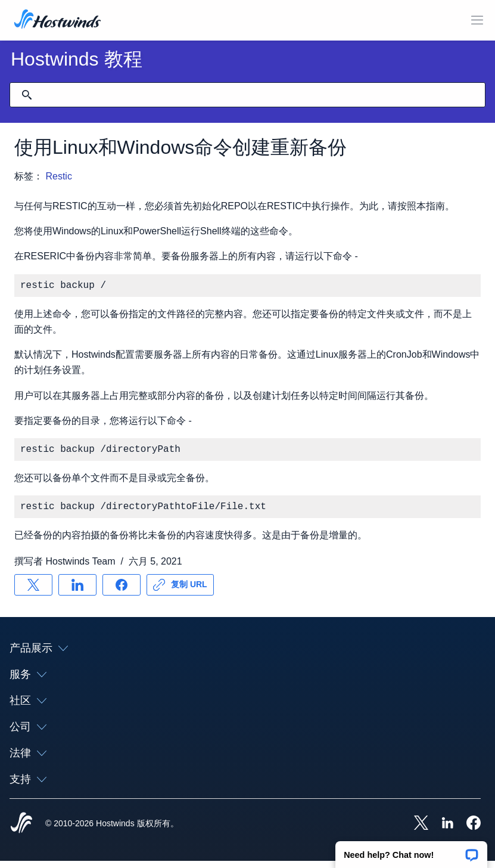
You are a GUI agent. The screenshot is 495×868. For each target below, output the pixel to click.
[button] (411, 851)
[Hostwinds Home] (21, 831)
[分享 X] (33, 592)
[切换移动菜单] (477, 20)
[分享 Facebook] (122, 592)
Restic (58, 176)
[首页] (57, 20)
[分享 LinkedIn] (77, 592)
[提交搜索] (27, 95)
